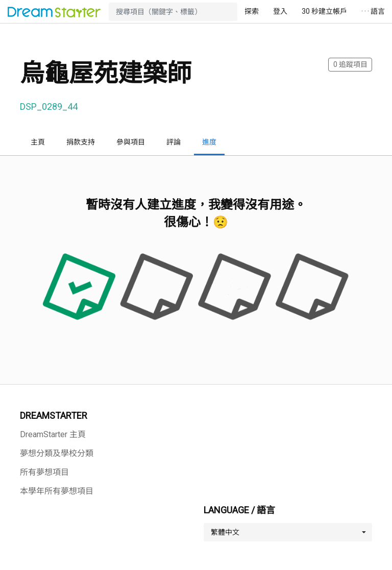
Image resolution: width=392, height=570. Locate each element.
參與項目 (131, 142)
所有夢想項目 (44, 472)
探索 (252, 11)
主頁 (38, 142)
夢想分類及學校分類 (57, 453)
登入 (280, 11)
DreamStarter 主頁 (53, 434)
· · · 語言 (373, 11)
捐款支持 (81, 142)
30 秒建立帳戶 (324, 11)
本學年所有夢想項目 (57, 491)
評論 (174, 142)
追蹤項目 (350, 64)
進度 (209, 142)
